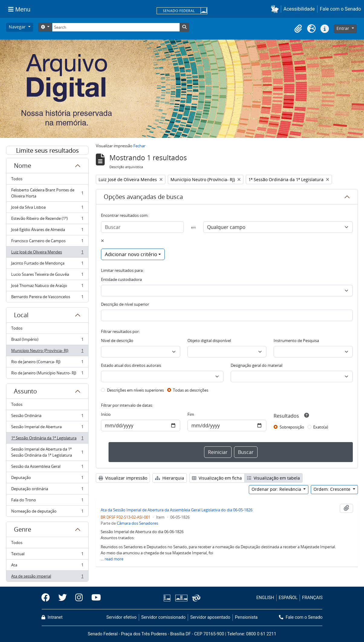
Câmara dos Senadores (137, 523)
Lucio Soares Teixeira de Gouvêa (47, 276)
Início (106, 414)
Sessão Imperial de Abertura (47, 428)
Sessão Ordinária (47, 417)
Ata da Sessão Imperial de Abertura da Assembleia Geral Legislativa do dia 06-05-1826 (177, 510)
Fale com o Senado (340, 9)
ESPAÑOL (288, 598)
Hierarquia (170, 478)
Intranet (52, 617)
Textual (47, 555)
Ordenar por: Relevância (277, 489)
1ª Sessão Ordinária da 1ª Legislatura (47, 439)
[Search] (116, 27)
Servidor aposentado (210, 617)
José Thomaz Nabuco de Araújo (47, 287)
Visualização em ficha (217, 478)
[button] (276, 9)
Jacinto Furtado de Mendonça (47, 264)
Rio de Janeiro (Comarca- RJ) (47, 363)
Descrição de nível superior (125, 304)
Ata (47, 566)
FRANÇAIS (312, 598)
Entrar (343, 28)
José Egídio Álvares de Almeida (47, 231)
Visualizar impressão (123, 478)
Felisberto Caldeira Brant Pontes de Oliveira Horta (47, 193)
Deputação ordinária (47, 490)
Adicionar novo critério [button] (131, 254)
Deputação (47, 479)
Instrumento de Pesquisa (296, 341)
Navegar (18, 27)
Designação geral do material (257, 365)
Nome (23, 166)
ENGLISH (265, 598)
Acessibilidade (299, 9)
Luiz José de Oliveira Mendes (47, 253)
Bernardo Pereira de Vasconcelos (47, 298)
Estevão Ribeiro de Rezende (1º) (47, 220)
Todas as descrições (191, 390)
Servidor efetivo (122, 617)
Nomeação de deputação (47, 512)
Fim (191, 414)
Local (21, 315)
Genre (23, 529)
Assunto (25, 391)
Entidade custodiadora (121, 279)
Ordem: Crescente (333, 489)
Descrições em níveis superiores (135, 390)
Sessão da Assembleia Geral (47, 468)
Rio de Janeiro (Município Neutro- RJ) (47, 374)
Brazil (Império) (47, 341)
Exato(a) (321, 427)
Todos (17, 179)
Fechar (139, 146)
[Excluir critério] (102, 241)
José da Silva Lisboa (47, 209)
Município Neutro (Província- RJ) (47, 352)
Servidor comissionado (163, 617)
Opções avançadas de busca (143, 197)
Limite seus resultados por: (47, 151)
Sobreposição (292, 427)
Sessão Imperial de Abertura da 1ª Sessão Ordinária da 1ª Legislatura (47, 452)
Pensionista (246, 617)
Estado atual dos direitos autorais (131, 365)
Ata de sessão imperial (47, 577)
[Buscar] (142, 227)
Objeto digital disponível (209, 341)
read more (114, 559)
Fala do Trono (47, 501)
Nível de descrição (117, 341)
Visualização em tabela (273, 478)
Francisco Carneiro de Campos (47, 242)
